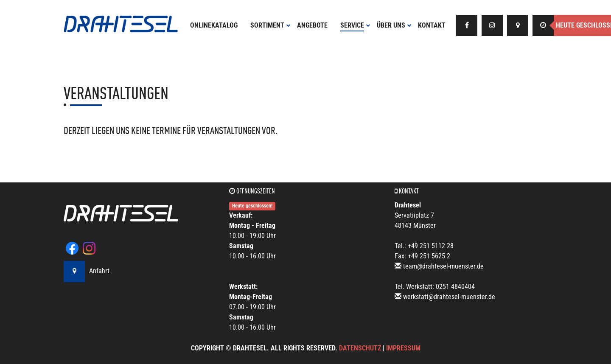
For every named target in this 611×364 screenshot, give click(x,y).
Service (355, 25)
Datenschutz (360, 348)
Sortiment (270, 25)
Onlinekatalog (214, 25)
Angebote (312, 25)
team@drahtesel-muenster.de (443, 266)
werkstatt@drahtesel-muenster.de (449, 297)
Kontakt (432, 25)
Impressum (403, 348)
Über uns (394, 25)
